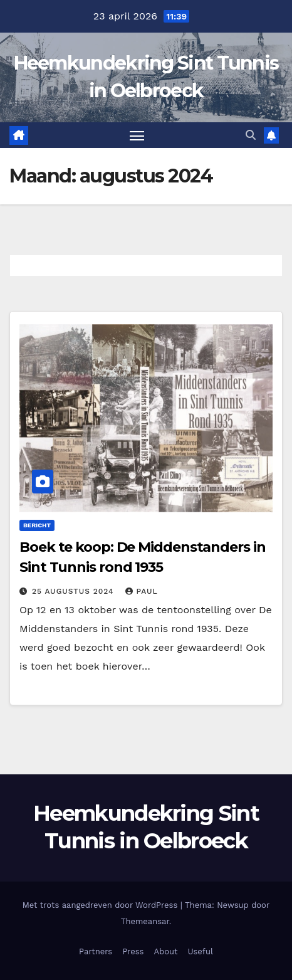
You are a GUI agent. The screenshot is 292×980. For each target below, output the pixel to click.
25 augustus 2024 (75, 591)
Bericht (37, 525)
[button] (251, 135)
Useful (200, 951)
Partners (96, 951)
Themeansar (145, 921)
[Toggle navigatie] (137, 135)
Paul (141, 591)
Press (133, 951)
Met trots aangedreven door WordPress (102, 905)
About (165, 951)
